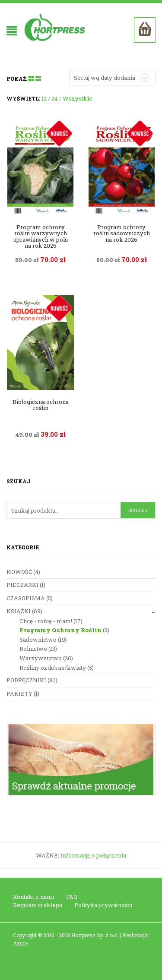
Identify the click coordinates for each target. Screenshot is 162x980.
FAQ (72, 897)
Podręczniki (26, 680)
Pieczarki (22, 585)
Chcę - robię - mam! (46, 621)
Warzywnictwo (41, 658)
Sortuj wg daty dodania (105, 78)
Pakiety (19, 693)
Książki (19, 611)
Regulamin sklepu (38, 905)
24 (55, 98)
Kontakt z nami (33, 897)
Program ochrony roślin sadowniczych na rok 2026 (122, 233)
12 (44, 98)
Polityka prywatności (103, 905)
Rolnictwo (33, 649)
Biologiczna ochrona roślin (41, 405)
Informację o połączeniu (93, 855)
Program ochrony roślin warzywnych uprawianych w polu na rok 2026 (41, 236)
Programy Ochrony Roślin (60, 630)
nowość (19, 572)
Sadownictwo (38, 640)
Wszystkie (78, 98)
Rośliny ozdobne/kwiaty (53, 668)
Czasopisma (26, 598)
